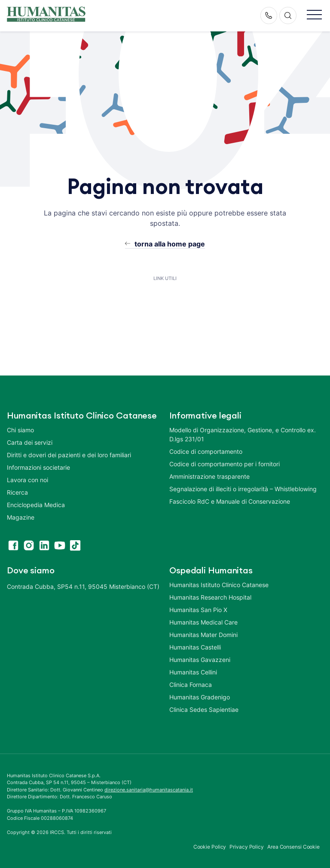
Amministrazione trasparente (209, 476)
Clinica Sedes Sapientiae (204, 709)
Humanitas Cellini (193, 672)
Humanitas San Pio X (198, 610)
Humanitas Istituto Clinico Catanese (219, 585)
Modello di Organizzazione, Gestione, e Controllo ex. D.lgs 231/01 (243, 434)
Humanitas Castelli (195, 647)
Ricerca (17, 492)
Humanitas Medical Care (203, 622)
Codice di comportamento (206, 451)
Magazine (21, 517)
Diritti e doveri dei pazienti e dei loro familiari (70, 455)
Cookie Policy (210, 847)
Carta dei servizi (30, 442)
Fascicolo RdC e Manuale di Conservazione (230, 501)
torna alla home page (170, 244)
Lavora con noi (27, 480)
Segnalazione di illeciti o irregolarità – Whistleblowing (243, 489)
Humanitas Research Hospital (210, 597)
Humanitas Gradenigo (200, 697)
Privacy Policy (247, 847)
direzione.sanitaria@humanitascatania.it (149, 790)
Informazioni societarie (38, 467)
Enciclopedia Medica (36, 505)
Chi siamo (20, 430)
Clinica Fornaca (191, 685)
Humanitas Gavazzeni (200, 660)
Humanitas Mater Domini (203, 635)
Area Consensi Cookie (293, 847)
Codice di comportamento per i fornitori (225, 464)
